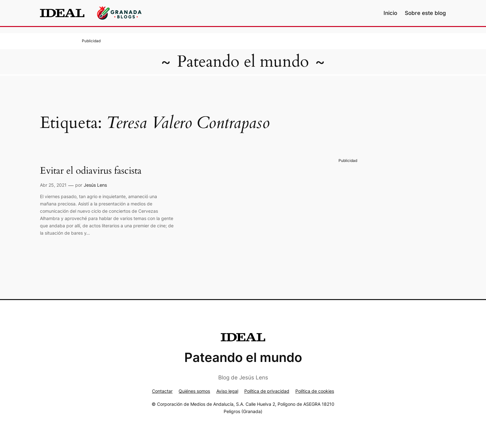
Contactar (162, 391)
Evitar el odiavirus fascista (91, 171)
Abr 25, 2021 (53, 185)
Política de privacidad (267, 391)
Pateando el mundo (243, 62)
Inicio (390, 13)
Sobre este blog (425, 13)
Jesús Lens (95, 185)
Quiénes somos (194, 391)
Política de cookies (315, 391)
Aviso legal (227, 391)
